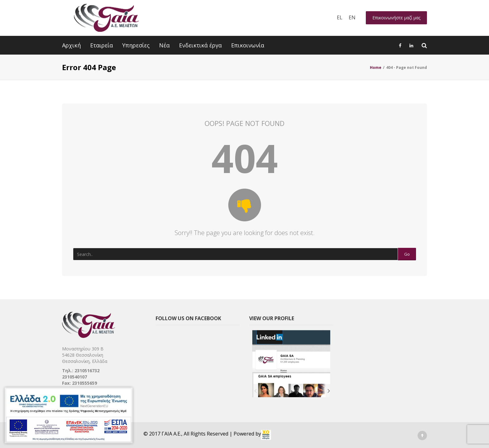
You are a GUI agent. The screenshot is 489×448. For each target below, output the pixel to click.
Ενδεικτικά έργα (200, 45)
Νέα (164, 45)
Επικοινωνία (248, 45)
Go (407, 254)
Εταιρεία (102, 45)
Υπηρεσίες (136, 45)
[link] (266, 435)
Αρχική (71, 45)
